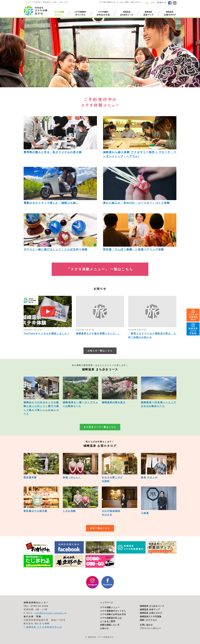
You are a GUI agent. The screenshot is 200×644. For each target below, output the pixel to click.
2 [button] (175, 82)
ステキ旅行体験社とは (107, 2)
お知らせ (104, 628)
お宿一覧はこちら (100, 528)
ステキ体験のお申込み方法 (113, 614)
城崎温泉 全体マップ (150, 609)
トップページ (107, 603)
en (153, 2)
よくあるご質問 (123, 2)
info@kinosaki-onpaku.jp (51, 613)
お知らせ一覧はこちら (100, 351)
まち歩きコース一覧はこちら (100, 427)
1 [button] (172, 82)
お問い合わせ (135, 2)
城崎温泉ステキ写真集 (151, 617)
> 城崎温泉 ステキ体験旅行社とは (43, 627)
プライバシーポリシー (151, 628)
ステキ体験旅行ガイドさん (113, 611)
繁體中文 (162, 2)
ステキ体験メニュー (110, 607)
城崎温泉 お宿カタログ (151, 613)
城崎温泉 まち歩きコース (152, 606)
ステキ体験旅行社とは (111, 618)
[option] (100, 53)
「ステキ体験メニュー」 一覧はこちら (100, 269)
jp (147, 3)
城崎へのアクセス (148, 620)
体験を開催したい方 (110, 625)
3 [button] (178, 82)
